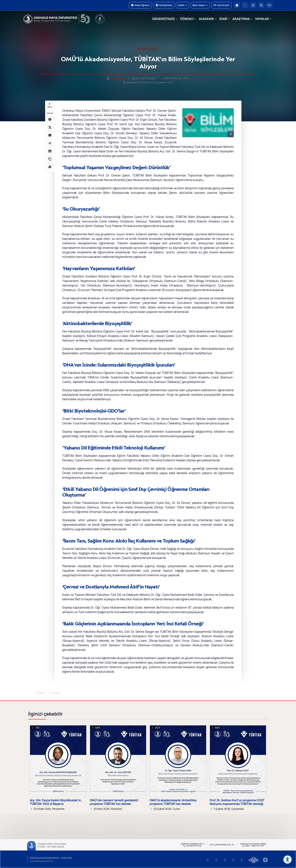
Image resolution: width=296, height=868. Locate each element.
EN (269, 5)
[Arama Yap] (261, 5)
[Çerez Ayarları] (265, 860)
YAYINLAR (262, 19)
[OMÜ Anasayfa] (237, 5)
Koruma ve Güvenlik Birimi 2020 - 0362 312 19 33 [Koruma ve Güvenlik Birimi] (253, 845)
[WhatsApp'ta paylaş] (50, 135)
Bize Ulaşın (200, 5)
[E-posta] (245, 5)
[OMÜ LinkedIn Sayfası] (216, 860)
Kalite (182, 5)
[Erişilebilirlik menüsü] (288, 860)
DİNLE (50, 106)
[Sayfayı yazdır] (50, 167)
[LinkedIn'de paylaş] (50, 151)
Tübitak (56, 693)
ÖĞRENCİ (187, 19)
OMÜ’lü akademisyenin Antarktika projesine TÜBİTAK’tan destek (173, 802)
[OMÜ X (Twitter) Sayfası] (233, 860)
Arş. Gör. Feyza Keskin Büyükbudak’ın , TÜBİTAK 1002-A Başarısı (56, 802)
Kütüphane (164, 5)
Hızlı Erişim (221, 5)
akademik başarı (148, 49)
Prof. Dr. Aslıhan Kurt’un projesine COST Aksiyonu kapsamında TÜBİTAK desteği (237, 802)
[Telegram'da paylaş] (50, 143)
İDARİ (223, 19)
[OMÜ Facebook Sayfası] (242, 860)
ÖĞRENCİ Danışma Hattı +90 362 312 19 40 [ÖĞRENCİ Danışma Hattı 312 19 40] (192, 845)
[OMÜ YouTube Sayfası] (208, 860)
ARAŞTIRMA (241, 19)
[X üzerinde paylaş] (50, 127)
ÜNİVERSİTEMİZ (163, 19)
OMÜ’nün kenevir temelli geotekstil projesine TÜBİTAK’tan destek (114, 802)
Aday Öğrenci (140, 5)
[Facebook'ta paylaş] (50, 119)
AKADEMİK (206, 19)
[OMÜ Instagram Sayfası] (225, 860)
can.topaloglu (117, 78)
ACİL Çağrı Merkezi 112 (222, 845)
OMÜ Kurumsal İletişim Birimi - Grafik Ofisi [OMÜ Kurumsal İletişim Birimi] (51, 858)
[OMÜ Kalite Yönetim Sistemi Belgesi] (254, 860)
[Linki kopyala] (50, 159)
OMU (42, 693)
